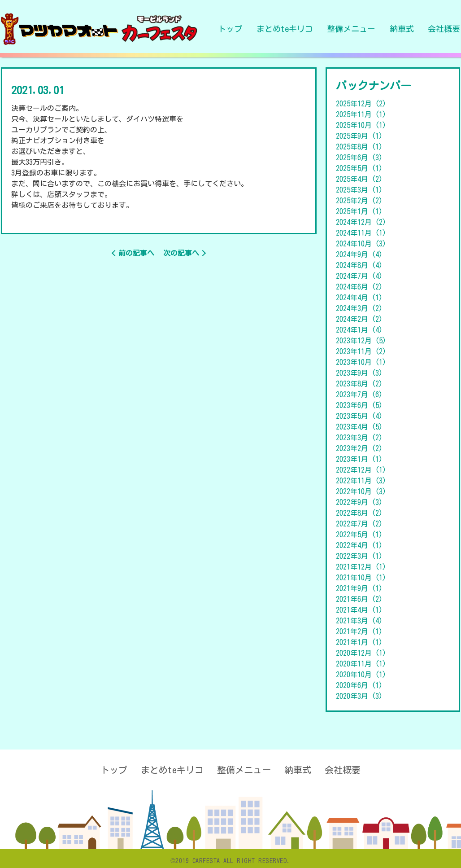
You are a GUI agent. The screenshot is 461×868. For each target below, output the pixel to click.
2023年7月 (359, 395)
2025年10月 (361, 125)
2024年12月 (361, 222)
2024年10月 (361, 244)
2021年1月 (359, 642)
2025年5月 (359, 168)
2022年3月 (359, 556)
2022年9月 (359, 502)
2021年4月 (359, 610)
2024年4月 (359, 298)
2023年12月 (361, 341)
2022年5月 (359, 535)
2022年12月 (361, 470)
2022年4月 (359, 545)
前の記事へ (136, 253)
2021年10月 (361, 578)
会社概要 (444, 29)
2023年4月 (359, 427)
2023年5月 (359, 416)
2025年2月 (359, 201)
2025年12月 (361, 104)
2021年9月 (359, 588)
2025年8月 (359, 147)
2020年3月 (359, 696)
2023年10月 (361, 362)
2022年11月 (361, 481)
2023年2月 (359, 448)
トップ (230, 29)
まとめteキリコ (285, 29)
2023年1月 (359, 459)
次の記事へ (181, 253)
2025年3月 (359, 190)
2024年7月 (359, 276)
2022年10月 (361, 491)
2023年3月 (359, 438)
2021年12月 (361, 567)
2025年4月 (359, 179)
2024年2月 (359, 319)
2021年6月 (359, 599)
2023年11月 (361, 351)
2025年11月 (361, 114)
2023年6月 (359, 405)
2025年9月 (359, 136)
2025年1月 (359, 211)
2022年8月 (359, 513)
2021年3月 (359, 621)
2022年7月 (359, 524)
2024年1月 (359, 330)
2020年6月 (359, 685)
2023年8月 (359, 384)
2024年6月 (359, 287)
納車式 (402, 29)
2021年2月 (359, 631)
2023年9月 (359, 373)
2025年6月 (359, 158)
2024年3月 (359, 308)
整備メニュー (351, 29)
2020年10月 (361, 675)
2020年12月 (361, 653)
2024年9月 (359, 254)
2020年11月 (361, 664)
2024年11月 (361, 233)
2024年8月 (359, 265)
